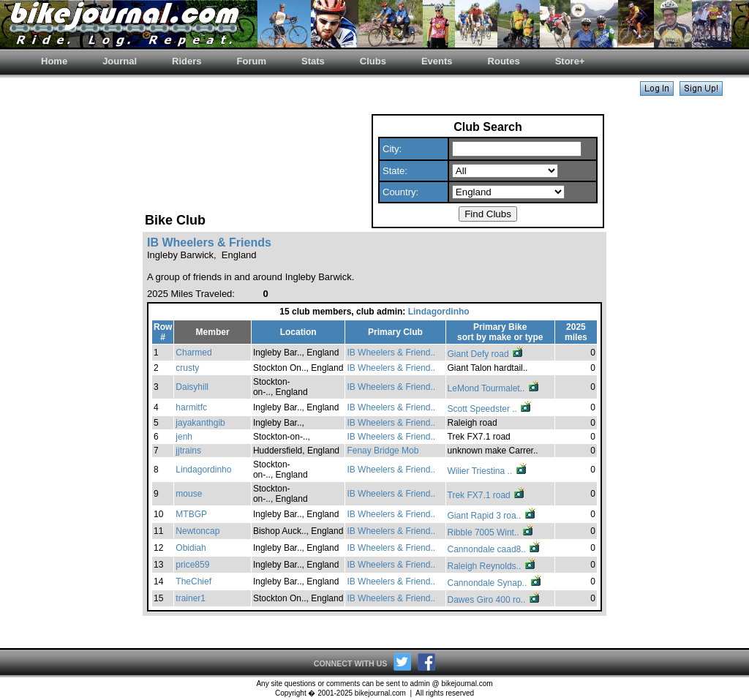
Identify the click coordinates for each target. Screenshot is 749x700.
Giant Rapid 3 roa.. (492, 516)
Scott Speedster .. (490, 409)
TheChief (193, 582)
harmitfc (191, 407)
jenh (184, 437)
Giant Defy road (486, 354)
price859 (192, 565)
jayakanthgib (200, 423)
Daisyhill (192, 387)
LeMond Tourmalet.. (494, 388)
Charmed (193, 353)
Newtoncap (197, 531)
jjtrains (188, 451)
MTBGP (191, 514)
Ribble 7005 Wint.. (491, 532)
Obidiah (191, 548)
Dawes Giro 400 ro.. (494, 600)
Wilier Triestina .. (488, 471)
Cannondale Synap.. (495, 583)
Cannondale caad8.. (495, 549)
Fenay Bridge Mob (383, 451)
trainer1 (191, 598)
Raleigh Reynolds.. (492, 566)
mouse (189, 494)
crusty (187, 368)
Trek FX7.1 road (487, 495)
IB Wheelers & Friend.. (391, 353)
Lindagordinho (439, 312)
